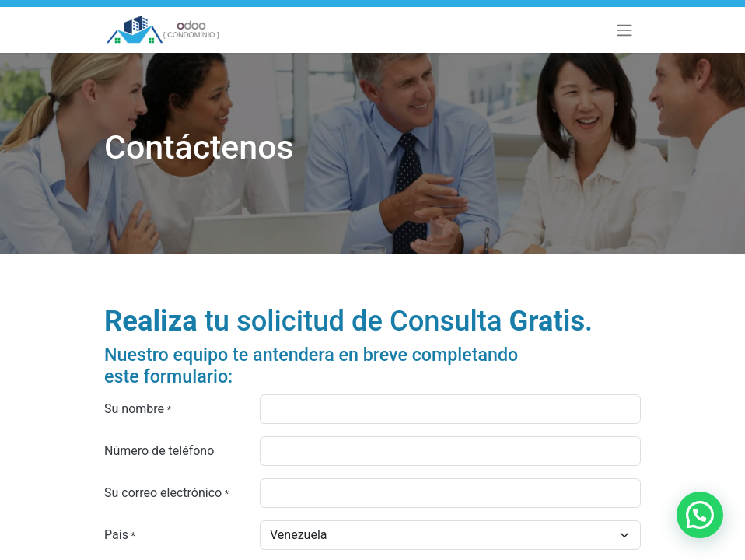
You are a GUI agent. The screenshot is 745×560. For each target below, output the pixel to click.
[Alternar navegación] (624, 30)
